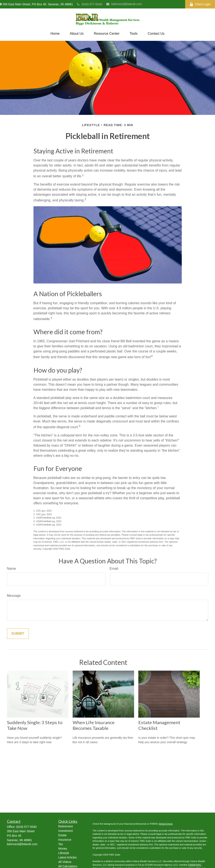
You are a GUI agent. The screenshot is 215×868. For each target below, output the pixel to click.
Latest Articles (67, 857)
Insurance (65, 840)
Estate (62, 835)
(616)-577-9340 (90, 4)
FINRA (192, 865)
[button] (55, 34)
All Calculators (68, 866)
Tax (61, 844)
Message (14, 596)
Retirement (65, 826)
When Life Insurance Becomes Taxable (94, 725)
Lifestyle (64, 853)
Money (63, 849)
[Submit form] (18, 634)
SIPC (199, 865)
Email (114, 569)
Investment (65, 831)
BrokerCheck (166, 824)
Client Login (200, 4)
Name (12, 569)
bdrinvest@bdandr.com (124, 4)
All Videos (65, 862)
